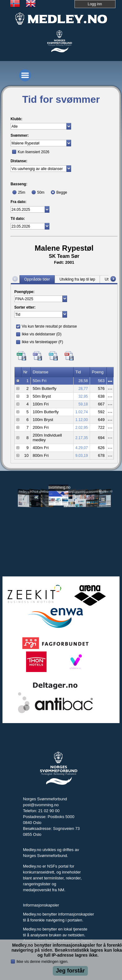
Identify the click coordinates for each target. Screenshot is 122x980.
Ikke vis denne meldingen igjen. (42, 962)
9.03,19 (82, 456)
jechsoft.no (36, 492)
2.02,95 (82, 428)
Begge (62, 192)
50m (41, 192)
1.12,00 (82, 420)
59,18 (83, 404)
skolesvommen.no (93, 491)
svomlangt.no (70, 492)
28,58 (83, 381)
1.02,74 (82, 412)
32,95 (83, 396)
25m (22, 192)
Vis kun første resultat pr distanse (49, 326)
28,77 (83, 389)
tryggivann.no (104, 492)
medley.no (24, 492)
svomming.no (59, 488)
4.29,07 (82, 448)
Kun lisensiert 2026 (34, 152)
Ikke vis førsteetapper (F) (42, 342)
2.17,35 (82, 438)
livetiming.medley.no (47, 492)
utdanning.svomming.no (81, 492)
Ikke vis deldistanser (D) (42, 334)
